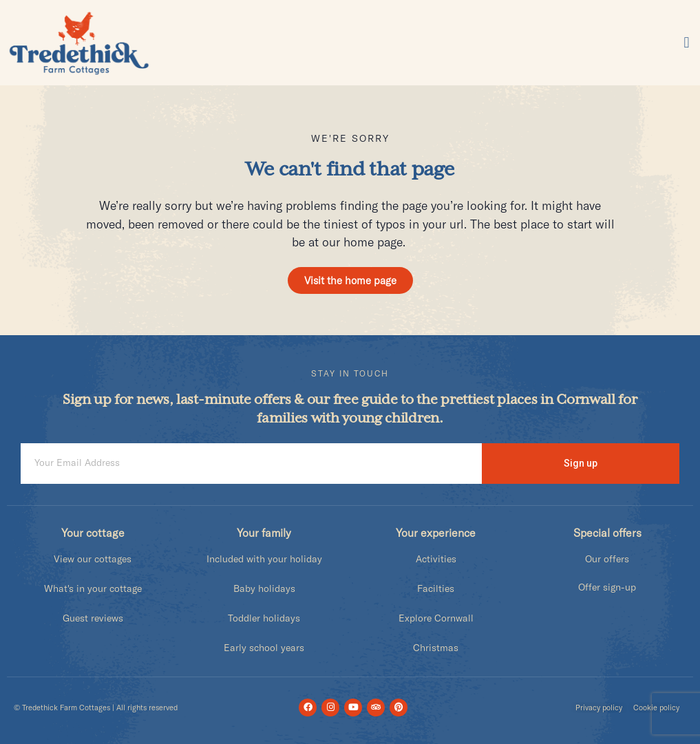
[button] (687, 43)
